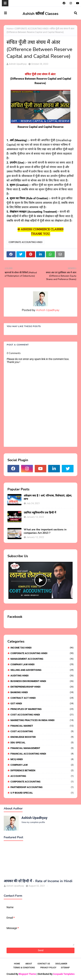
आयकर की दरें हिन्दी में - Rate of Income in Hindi (38, 881)
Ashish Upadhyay (18, 64)
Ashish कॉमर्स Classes (40, 14)
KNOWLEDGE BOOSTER (42, 737)
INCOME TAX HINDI (42, 648)
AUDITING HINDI (42, 676)
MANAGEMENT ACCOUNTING (42, 659)
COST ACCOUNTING (42, 731)
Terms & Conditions (24, 968)
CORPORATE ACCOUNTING (42, 782)
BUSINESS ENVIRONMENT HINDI (42, 681)
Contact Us (44, 964)
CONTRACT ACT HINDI (42, 698)
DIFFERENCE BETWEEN (42, 770)
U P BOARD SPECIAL (42, 793)
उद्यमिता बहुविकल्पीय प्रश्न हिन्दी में (40, 513)
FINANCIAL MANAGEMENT (42, 748)
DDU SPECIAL (42, 743)
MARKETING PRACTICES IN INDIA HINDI (42, 720)
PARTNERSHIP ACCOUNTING (42, 787)
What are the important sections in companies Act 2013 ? (45, 531)
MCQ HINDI (42, 759)
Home (10, 29)
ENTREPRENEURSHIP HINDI (42, 687)
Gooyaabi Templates (64, 974)
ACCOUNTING (42, 776)
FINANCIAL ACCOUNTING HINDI (42, 754)
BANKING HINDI (42, 692)
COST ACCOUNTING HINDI (42, 715)
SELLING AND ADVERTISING (42, 670)
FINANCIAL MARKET (42, 726)
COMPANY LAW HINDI (42, 664)
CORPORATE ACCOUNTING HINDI (31, 29)
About (29, 964)
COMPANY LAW (42, 765)
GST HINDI (42, 703)
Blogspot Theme (27, 974)
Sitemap (65, 968)
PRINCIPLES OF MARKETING (42, 709)
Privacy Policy (48, 968)
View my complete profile (33, 822)
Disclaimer (61, 964)
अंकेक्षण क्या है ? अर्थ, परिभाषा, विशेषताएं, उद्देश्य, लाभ (48, 497)
